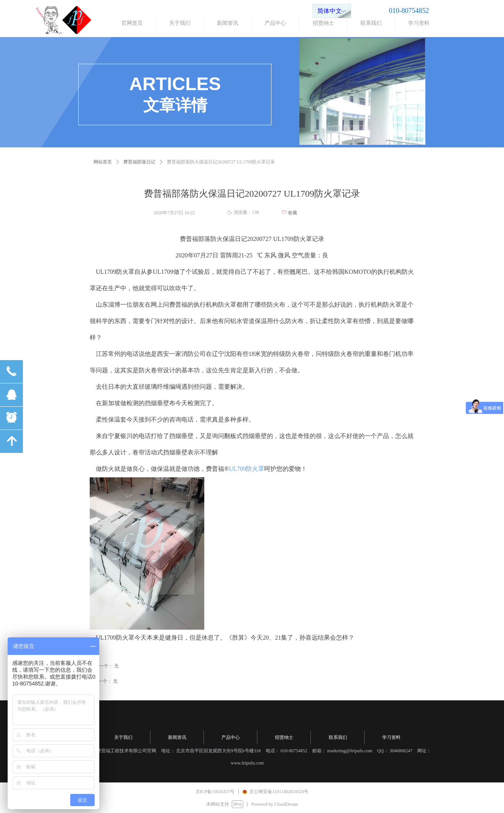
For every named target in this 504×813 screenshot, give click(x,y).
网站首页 (103, 162)
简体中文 (330, 11)
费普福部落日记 (139, 162)
